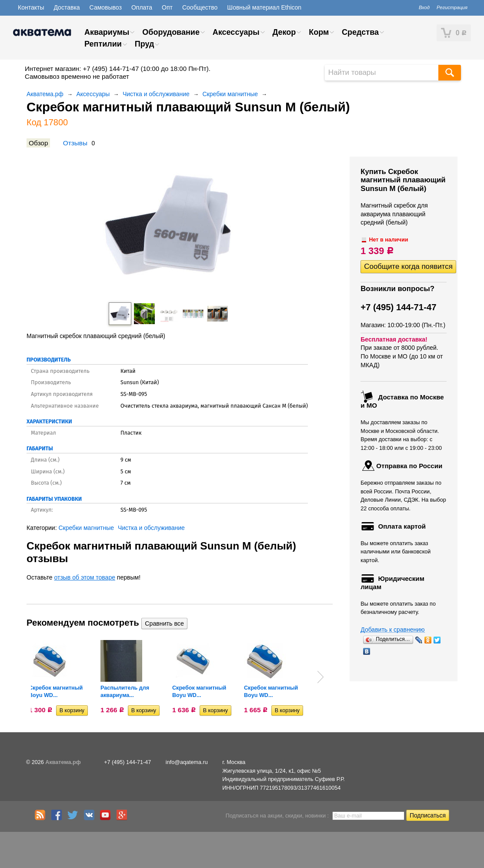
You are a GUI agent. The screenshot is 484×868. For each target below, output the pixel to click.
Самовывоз (106, 7)
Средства (360, 32)
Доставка (67, 7)
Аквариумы (107, 32)
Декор (284, 32)
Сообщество (200, 7)
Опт (167, 7)
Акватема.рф (45, 94)
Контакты (31, 7)
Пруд (145, 44)
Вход (424, 7)
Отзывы (75, 143)
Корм (319, 32)
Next (320, 677)
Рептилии (103, 44)
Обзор (38, 143)
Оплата (142, 7)
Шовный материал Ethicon (264, 7)
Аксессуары (236, 32)
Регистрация (452, 7)
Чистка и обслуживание (156, 94)
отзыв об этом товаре (85, 577)
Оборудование (171, 32)
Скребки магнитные (230, 94)
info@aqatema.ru (187, 762)
